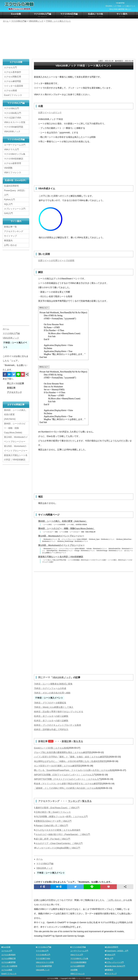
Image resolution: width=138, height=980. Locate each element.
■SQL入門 (109, 958)
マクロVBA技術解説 (14, 159)
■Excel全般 (6, 947)
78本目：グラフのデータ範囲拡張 (50, 703)
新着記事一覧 (10, 227)
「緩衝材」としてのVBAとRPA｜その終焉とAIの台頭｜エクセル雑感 (67, 788)
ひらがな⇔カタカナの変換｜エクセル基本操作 (58, 830)
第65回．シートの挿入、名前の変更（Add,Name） (63, 521)
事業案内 (8, 240)
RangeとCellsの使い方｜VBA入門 (52, 825)
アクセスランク (14, 392)
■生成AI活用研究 (112, 947)
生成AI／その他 (95, 15)
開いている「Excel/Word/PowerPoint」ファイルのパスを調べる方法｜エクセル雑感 (74, 770)
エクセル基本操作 (13, 72)
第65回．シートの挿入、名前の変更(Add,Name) (16, 414)
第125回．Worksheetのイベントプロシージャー (61, 545)
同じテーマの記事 (15, 383)
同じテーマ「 (45, 677)
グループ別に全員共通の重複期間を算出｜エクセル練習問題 (63, 752)
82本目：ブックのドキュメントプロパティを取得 (57, 725)
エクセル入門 (10, 67)
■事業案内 (109, 969)
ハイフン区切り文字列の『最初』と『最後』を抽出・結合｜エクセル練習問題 (71, 757)
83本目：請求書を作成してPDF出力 (51, 730)
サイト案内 (122, 15)
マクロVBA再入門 (13, 113)
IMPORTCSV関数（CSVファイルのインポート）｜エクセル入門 (65, 775)
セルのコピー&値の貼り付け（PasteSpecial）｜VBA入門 (63, 834)
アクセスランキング (49, 801)
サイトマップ (10, 236)
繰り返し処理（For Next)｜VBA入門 (53, 839)
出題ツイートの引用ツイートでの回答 (56, 261)
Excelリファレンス (13, 95)
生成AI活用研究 (11, 186)
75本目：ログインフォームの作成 (50, 688)
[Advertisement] (69, 41)
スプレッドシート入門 (15, 209)
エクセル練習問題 (13, 81)
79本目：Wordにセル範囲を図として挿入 (54, 707)
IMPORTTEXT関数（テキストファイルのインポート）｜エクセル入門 (67, 779)
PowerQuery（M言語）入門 (15, 193)
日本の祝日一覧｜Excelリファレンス (53, 812)
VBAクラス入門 (11, 149)
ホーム (39, 859)
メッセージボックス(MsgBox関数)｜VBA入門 (58, 848)
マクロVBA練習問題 (14, 127)
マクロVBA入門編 (42, 15)
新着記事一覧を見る (72, 741)
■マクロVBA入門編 (44, 947)
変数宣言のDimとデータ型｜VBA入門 (54, 821)
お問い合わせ (11, 245)
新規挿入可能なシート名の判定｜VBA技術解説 (61, 557)
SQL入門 (8, 204)
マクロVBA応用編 (69, 15)
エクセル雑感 (10, 90)
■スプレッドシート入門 (114, 962)
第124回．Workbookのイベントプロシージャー (61, 536)
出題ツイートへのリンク (50, 113)
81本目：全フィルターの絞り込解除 (51, 716)
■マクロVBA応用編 (78, 947)
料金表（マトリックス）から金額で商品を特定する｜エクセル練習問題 (68, 784)
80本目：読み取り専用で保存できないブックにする (59, 712)
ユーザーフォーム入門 (15, 145)
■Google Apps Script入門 (115, 966)
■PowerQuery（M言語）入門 (117, 951)
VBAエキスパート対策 (15, 122)
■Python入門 (110, 954)
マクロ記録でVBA (13, 118)
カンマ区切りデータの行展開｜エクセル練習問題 (57, 766)
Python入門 (9, 199)
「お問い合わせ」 (115, 900)
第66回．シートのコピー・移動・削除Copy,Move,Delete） (67, 529)
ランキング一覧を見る (80, 801)
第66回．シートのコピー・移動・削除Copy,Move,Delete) (15, 428)
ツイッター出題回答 (14, 86)
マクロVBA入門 (11, 108)
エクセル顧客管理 (13, 163)
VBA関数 (8, 168)
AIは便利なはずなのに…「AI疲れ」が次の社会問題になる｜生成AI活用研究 (70, 761)
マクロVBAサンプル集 (15, 154)
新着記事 (46, 741)
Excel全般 (16, 15)
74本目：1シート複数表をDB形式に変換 (53, 684)
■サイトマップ (111, 973)
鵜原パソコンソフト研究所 (81, 978)
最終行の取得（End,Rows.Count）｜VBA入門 (58, 807)
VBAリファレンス (13, 172)
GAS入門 (8, 213)
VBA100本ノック (62, 677)
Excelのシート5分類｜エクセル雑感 (51, 748)
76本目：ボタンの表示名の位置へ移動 (52, 693)
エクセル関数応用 (13, 77)
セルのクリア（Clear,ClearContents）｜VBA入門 (59, 843)
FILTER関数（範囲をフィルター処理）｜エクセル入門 (62, 816)
